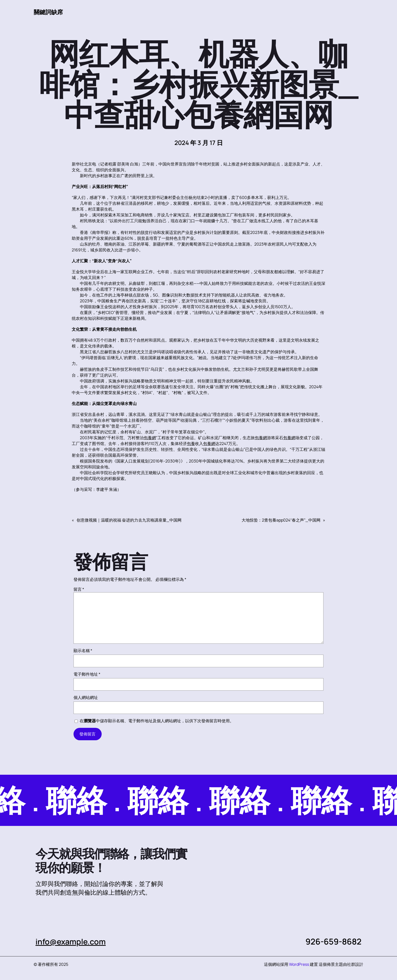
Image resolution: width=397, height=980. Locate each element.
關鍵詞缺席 (49, 12)
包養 (191, 443)
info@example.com (72, 941)
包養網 (150, 438)
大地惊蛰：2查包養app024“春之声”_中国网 (281, 520)
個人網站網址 (86, 697)
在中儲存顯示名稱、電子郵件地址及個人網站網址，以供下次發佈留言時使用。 (157, 721)
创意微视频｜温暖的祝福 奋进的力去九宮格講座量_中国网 (129, 520)
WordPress (299, 964)
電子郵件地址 (87, 674)
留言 (79, 589)
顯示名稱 (83, 651)
